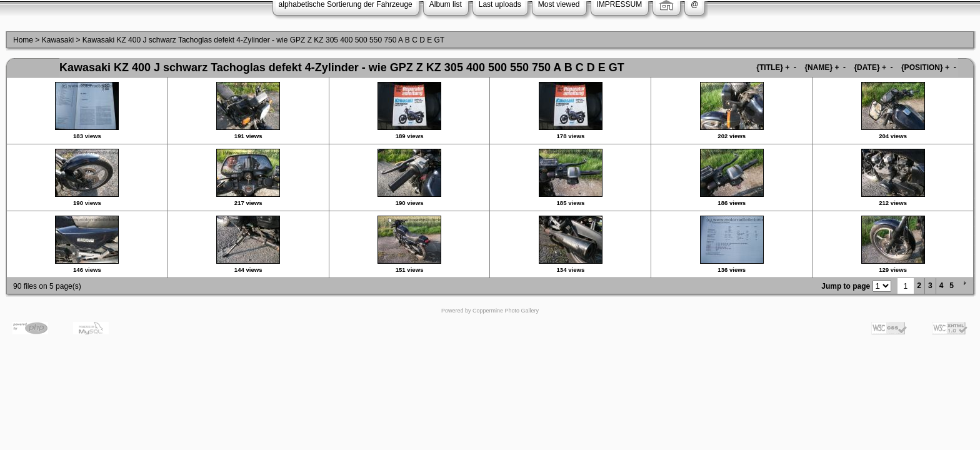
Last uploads (500, 4)
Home (23, 40)
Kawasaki (58, 40)
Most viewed (559, 4)
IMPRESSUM (620, 4)
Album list (446, 4)
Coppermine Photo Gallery (506, 311)
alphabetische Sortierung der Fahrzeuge (346, 4)
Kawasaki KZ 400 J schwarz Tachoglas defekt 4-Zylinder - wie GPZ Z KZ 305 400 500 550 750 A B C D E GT (263, 40)
